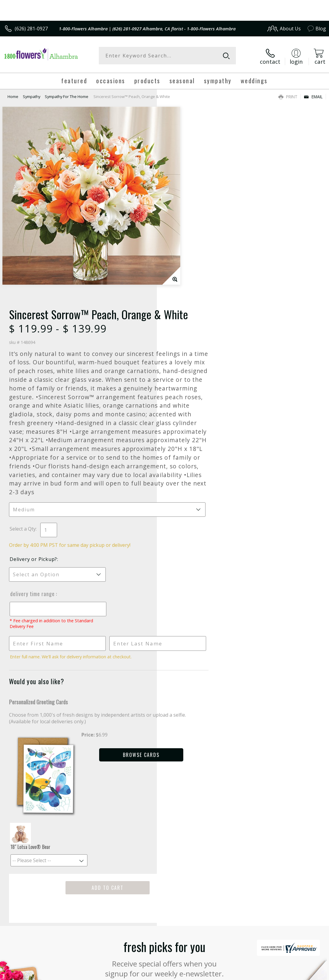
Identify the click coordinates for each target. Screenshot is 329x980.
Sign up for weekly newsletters (164, 819)
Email (313, 95)
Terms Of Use (189, 967)
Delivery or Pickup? (190, 401)
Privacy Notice (225, 967)
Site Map (304, 967)
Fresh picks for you (164, 782)
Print (288, 95)
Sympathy (32, 95)
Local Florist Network (267, 967)
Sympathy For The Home (67, 95)
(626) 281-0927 (31, 29)
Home (13, 95)
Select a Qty (180, 371)
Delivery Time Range (189, 436)
